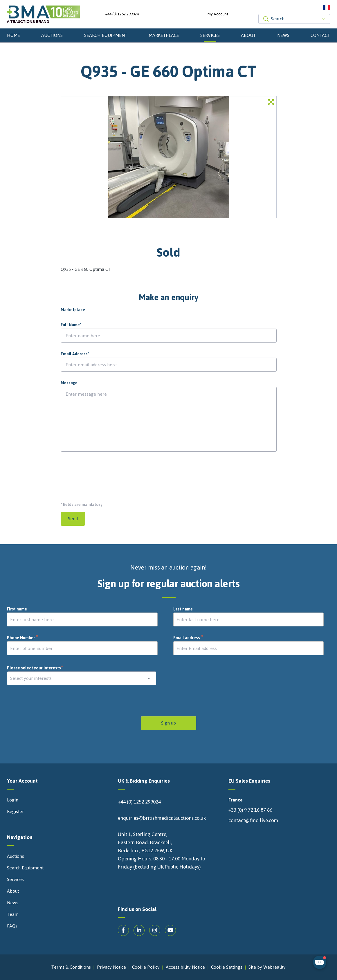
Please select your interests (35, 668)
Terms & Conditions (71, 967)
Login (13, 800)
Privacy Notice (111, 967)
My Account (218, 14)
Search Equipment (106, 35)
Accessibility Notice (185, 967)
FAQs (12, 926)
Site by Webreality (267, 967)
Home (13, 35)
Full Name (71, 325)
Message (69, 383)
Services (210, 35)
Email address (188, 638)
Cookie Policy (146, 967)
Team (13, 914)
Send (73, 519)
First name (17, 609)
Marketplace (164, 35)
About (248, 35)
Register (15, 812)
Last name (183, 609)
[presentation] (105, 474)
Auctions (52, 35)
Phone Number (23, 638)
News (283, 35)
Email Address (75, 354)
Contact (320, 35)
